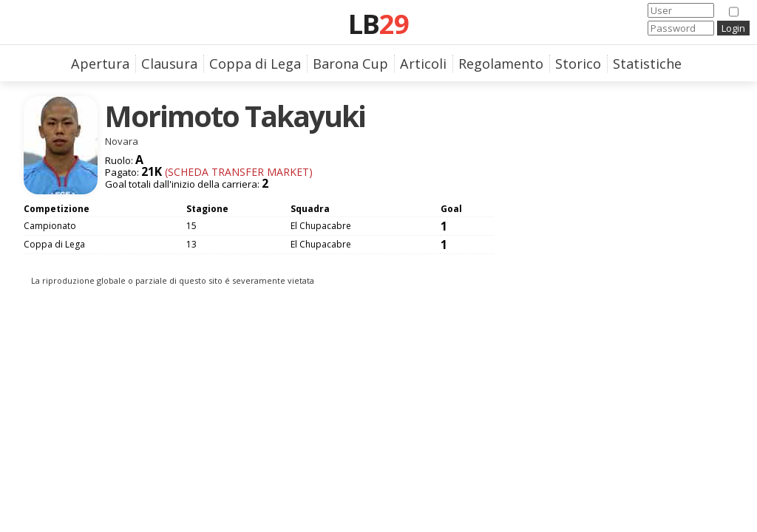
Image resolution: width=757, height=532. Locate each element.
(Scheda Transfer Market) (237, 172)
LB (378, 24)
